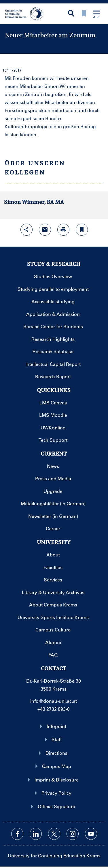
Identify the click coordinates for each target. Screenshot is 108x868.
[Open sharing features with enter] (26, 230)
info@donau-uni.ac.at (54, 701)
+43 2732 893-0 (54, 709)
